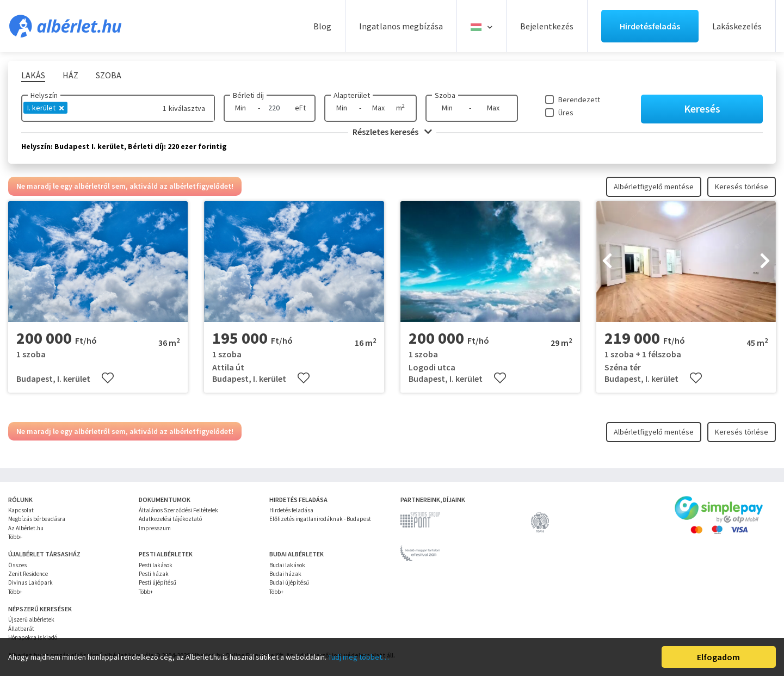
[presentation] (607, 262)
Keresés (702, 108)
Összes (17, 565)
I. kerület (45, 108)
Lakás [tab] (33, 75)
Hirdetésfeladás (650, 26)
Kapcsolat (21, 510)
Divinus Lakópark (30, 582)
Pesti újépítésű (158, 582)
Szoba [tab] (109, 75)
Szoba (445, 95)
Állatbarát (21, 629)
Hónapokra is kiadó (33, 637)
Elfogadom (718, 657)
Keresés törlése (742, 187)
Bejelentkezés (547, 26)
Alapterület (352, 95)
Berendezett (579, 100)
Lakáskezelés (737, 26)
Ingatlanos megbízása (401, 26)
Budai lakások (287, 565)
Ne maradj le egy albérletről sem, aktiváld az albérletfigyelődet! (125, 186)
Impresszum (155, 528)
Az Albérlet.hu (26, 528)
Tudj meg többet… (359, 657)
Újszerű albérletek (31, 619)
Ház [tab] (70, 75)
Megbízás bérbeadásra (37, 519)
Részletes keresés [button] (392, 132)
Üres (566, 113)
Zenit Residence (28, 574)
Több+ (15, 537)
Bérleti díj (248, 95)
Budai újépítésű (289, 582)
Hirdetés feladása (291, 510)
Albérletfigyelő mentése (654, 187)
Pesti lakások (156, 565)
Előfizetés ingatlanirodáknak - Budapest (320, 519)
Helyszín (44, 95)
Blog (322, 26)
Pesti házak (154, 574)
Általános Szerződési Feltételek (178, 510)
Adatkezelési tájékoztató (170, 519)
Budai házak (285, 574)
